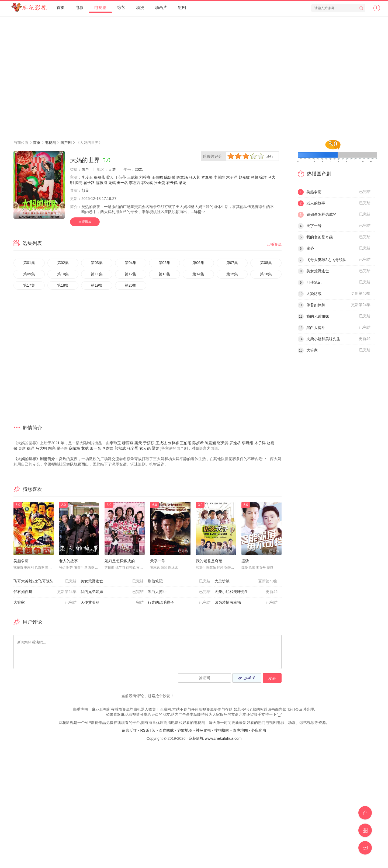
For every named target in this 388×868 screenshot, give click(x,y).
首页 (61, 7)
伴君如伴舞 (45, 592)
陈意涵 (182, 177)
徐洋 (263, 177)
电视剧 (100, 7)
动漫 (140, 7)
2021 (139, 169)
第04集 (131, 263)
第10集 (63, 274)
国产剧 (66, 143)
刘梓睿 (145, 177)
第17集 (29, 285)
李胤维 (219, 177)
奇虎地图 (240, 730)
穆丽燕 (99, 177)
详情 (200, 212)
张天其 (195, 177)
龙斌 (112, 183)
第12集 (131, 274)
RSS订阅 (148, 730)
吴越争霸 (21, 561)
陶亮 (79, 183)
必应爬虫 (259, 730)
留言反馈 (129, 730)
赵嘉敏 (244, 177)
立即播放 (85, 222)
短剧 (182, 7)
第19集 (97, 285)
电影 (79, 7)
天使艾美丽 (112, 603)
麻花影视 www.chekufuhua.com (215, 738)
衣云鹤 (172, 183)
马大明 (41, 448)
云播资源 (274, 244)
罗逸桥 (207, 177)
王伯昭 (157, 177)
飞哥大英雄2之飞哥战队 (45, 581)
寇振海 (102, 183)
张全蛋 (160, 183)
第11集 (97, 274)
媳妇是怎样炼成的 (120, 561)
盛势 (245, 561)
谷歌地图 (185, 730)
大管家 (45, 603)
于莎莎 (120, 177)
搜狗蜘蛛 (222, 730)
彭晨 (85, 190)
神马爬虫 (203, 730)
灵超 (254, 177)
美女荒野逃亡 (112, 581)
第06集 (198, 263)
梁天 (110, 177)
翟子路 (89, 183)
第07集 (232, 263)
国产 (85, 169)
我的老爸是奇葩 (209, 561)
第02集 (63, 263)
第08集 (266, 263)
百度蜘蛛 (167, 730)
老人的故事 (68, 561)
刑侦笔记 (179, 581)
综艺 (121, 7)
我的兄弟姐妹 (112, 592)
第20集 (131, 285)
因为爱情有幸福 (246, 603)
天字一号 (158, 561)
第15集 (232, 274)
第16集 (266, 274)
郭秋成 (147, 183)
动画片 (161, 7)
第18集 (63, 285)
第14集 (198, 274)
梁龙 (182, 183)
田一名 (122, 183)
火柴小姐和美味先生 (246, 592)
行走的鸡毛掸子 (179, 603)
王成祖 (133, 177)
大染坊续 (246, 581)
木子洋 (232, 177)
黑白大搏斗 (179, 592)
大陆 (112, 169)
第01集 (29, 263)
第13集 (165, 274)
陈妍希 (170, 177)
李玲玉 (87, 177)
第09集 (29, 274)
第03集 (97, 263)
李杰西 (135, 183)
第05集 (165, 263)
